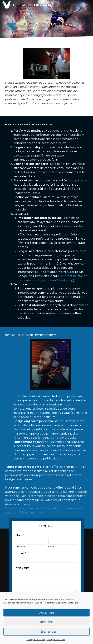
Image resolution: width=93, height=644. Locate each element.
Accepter (47, 613)
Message (22, 568)
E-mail (21, 553)
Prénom (20, 547)
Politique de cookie (36, 639)
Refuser (46, 622)
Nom (20, 535)
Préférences (47, 632)
